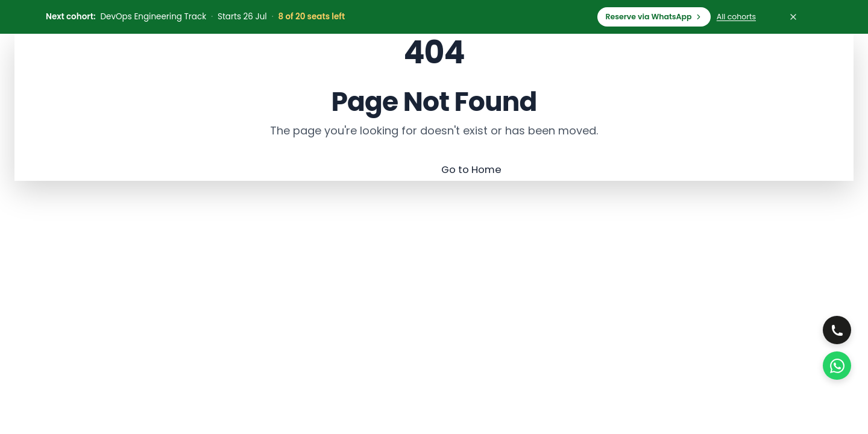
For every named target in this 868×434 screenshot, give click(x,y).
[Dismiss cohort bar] (793, 17)
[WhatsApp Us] (836, 365)
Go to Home (472, 169)
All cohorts (736, 17)
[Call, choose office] (836, 327)
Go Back (387, 169)
